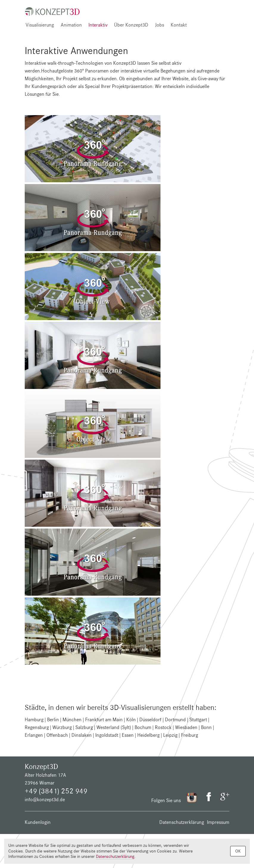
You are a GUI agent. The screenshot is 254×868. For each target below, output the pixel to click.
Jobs (160, 25)
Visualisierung (40, 25)
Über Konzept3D (131, 25)
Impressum (218, 822)
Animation (71, 25)
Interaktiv (98, 25)
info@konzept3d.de (45, 800)
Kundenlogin (38, 822)
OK (238, 851)
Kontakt (179, 25)
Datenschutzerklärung (182, 822)
